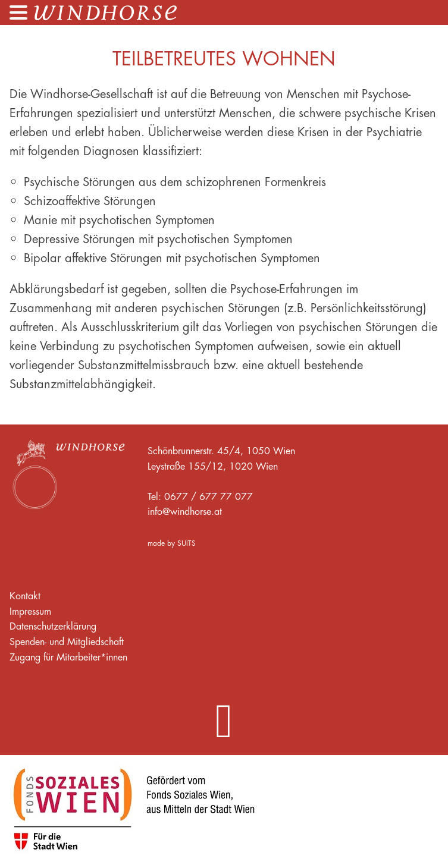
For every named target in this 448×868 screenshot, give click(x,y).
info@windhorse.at (185, 511)
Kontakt (25, 596)
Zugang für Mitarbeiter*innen (68, 657)
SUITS (187, 543)
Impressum (30, 611)
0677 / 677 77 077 (209, 496)
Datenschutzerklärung (53, 626)
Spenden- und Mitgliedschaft (67, 641)
